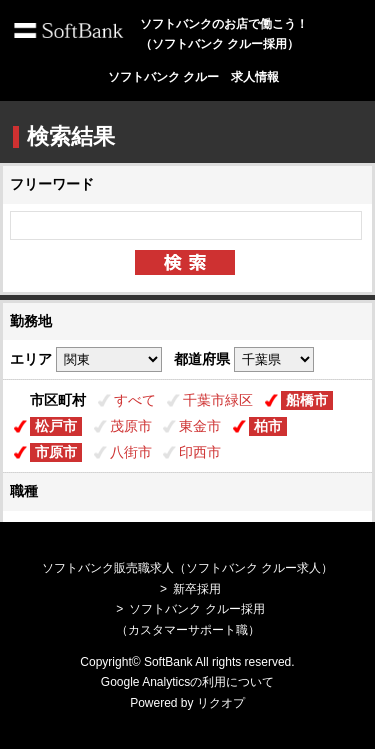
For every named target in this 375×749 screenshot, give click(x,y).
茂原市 (131, 426)
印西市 (200, 452)
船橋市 (307, 400)
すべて (135, 400)
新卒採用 (197, 589)
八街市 (131, 452)
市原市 (56, 452)
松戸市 (56, 426)
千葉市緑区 (218, 400)
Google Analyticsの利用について (187, 682)
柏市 (268, 426)
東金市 (200, 426)
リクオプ (221, 703)
